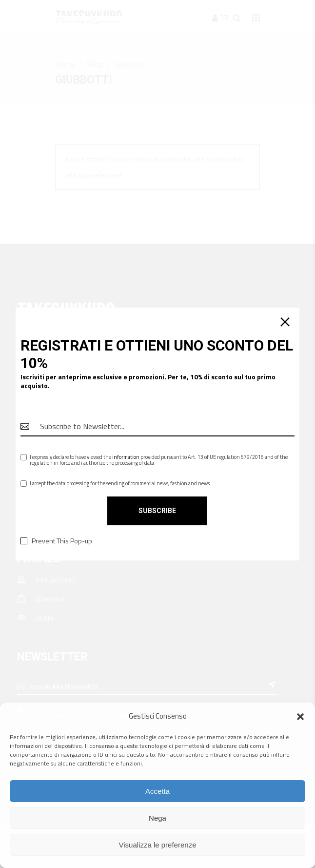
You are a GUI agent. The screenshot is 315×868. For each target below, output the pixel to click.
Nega (157, 818)
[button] (300, 717)
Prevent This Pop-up (62, 541)
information (126, 457)
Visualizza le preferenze (158, 845)
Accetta (157, 791)
